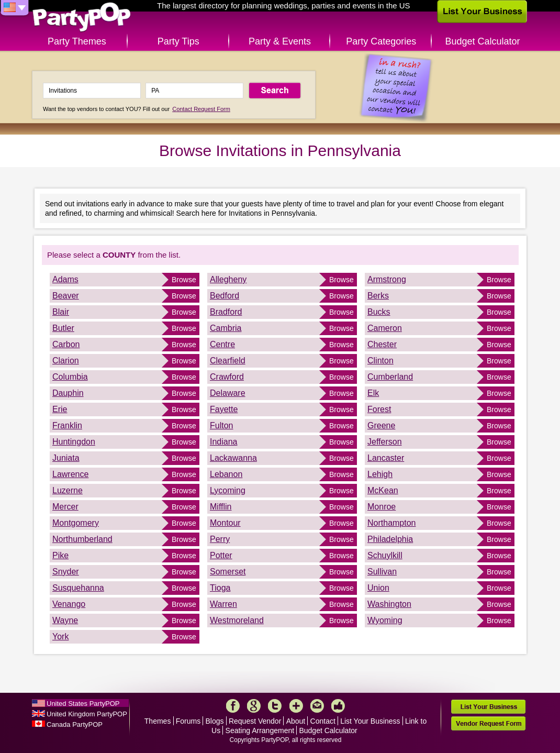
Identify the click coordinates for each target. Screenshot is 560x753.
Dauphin (68, 393)
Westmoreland (237, 620)
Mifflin (221, 507)
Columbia (70, 377)
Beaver (66, 296)
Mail (317, 706)
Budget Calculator (483, 41)
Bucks (379, 312)
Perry (220, 539)
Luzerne (68, 490)
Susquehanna (78, 588)
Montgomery (76, 523)
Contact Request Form (201, 109)
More (296, 706)
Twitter (275, 706)
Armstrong (387, 279)
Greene (381, 425)
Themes (158, 721)
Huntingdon (74, 442)
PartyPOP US (82, 18)
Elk (373, 393)
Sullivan (382, 572)
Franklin (67, 425)
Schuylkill (385, 555)
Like (338, 706)
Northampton (392, 523)
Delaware (228, 393)
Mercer (65, 507)
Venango (69, 604)
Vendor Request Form (488, 723)
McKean (383, 490)
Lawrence (70, 474)
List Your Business (370, 721)
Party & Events (280, 41)
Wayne (65, 620)
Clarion (66, 361)
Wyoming (385, 620)
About (296, 721)
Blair (61, 312)
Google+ (254, 706)
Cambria (226, 328)
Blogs (215, 721)
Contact (323, 721)
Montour (225, 523)
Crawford (227, 377)
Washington (389, 604)
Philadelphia (390, 539)
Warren (223, 604)
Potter (221, 555)
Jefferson (385, 442)
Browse (184, 280)
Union (378, 588)
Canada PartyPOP (75, 724)
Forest (379, 409)
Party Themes (77, 41)
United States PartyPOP (83, 704)
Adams (65, 279)
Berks (378, 296)
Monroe (382, 507)
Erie (60, 409)
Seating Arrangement (260, 730)
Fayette (224, 409)
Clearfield (228, 361)
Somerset (228, 572)
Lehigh (380, 474)
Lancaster (386, 458)
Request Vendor (255, 721)
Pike (60, 555)
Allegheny (228, 279)
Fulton (221, 425)
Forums (188, 721)
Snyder (66, 572)
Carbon (66, 344)
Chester (382, 344)
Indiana (224, 442)
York (60, 636)
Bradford (226, 312)
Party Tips (178, 41)
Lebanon (226, 474)
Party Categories (381, 41)
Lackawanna (233, 458)
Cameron (385, 328)
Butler (63, 328)
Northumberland (82, 539)
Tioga (220, 588)
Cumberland (390, 377)
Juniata (66, 458)
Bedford (225, 296)
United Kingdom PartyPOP (87, 714)
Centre (222, 344)
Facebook (233, 706)
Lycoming (228, 490)
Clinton (380, 361)
